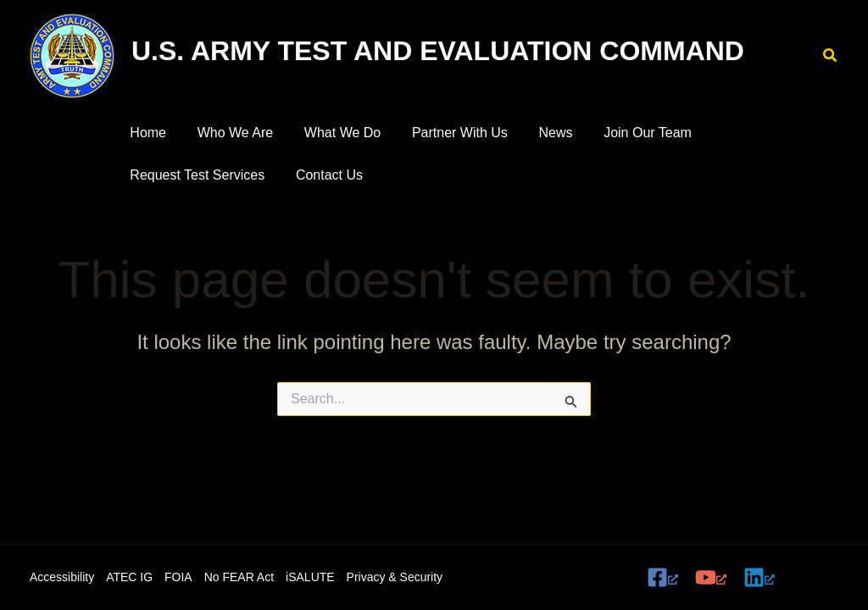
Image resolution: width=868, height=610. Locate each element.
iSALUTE (310, 577)
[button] (831, 56)
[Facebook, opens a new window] (662, 577)
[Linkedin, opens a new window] (759, 577)
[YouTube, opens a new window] (711, 577)
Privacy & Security (395, 577)
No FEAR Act (239, 577)
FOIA (178, 577)
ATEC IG (129, 577)
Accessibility (62, 577)
